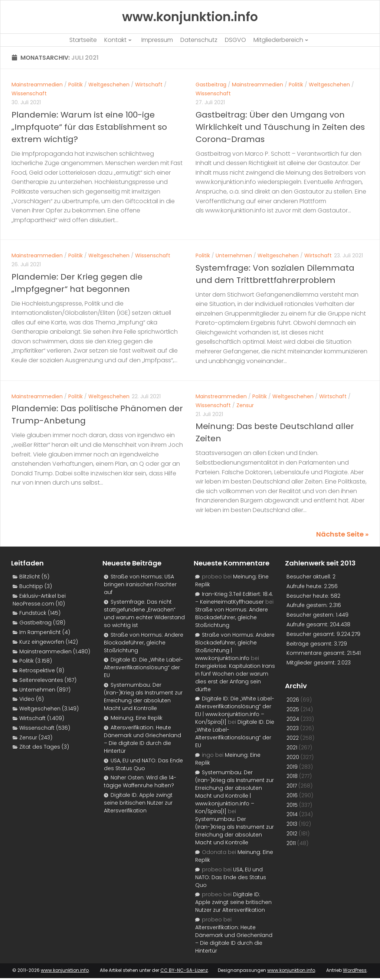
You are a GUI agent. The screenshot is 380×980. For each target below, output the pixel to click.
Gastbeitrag (211, 85)
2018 (292, 776)
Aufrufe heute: (305, 586)
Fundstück (33, 613)
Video (27, 699)
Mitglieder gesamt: (312, 663)
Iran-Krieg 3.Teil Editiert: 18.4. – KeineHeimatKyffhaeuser (234, 598)
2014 (292, 814)
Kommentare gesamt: (317, 653)
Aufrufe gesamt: (308, 624)
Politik (76, 85)
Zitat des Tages (40, 747)
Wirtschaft (149, 85)
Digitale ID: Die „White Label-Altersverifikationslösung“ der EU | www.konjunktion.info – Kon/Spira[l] (235, 710)
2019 (292, 767)
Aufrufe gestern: (308, 605)
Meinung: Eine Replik (137, 718)
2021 (292, 748)
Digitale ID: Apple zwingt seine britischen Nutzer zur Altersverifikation (138, 803)
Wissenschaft (29, 93)
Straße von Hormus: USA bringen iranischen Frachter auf (140, 584)
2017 (292, 786)
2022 (293, 738)
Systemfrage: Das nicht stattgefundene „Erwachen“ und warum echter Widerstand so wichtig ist (144, 613)
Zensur (245, 405)
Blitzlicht (30, 577)
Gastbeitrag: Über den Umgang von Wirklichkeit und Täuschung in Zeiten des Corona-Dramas (280, 127)
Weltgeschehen (109, 85)
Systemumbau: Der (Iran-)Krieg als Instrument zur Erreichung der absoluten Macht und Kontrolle (143, 697)
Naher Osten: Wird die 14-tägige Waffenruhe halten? (140, 781)
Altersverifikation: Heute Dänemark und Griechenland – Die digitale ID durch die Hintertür (142, 739)
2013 (292, 824)
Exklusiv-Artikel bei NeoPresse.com (39, 600)
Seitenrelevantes (41, 680)
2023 (293, 728)
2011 (291, 843)
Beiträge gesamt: (310, 644)
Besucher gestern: (311, 615)
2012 (292, 834)
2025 (293, 709)
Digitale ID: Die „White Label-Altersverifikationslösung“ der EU (143, 667)
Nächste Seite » (342, 534)
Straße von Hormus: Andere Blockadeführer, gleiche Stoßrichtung (144, 643)
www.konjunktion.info (65, 970)
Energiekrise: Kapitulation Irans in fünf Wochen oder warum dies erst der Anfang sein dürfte (235, 678)
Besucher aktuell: (309, 577)
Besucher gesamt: (312, 634)
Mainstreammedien (37, 85)
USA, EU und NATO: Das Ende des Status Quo (143, 764)
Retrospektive (37, 670)
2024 (293, 719)
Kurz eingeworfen (42, 642)
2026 (293, 700)
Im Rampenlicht (40, 632)
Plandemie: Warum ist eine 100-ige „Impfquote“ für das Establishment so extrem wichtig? (89, 127)
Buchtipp (31, 586)
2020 (293, 757)
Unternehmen (234, 255)
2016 (292, 795)
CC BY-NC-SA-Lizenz (184, 970)
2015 (292, 805)
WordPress (355, 970)
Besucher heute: (309, 596)
